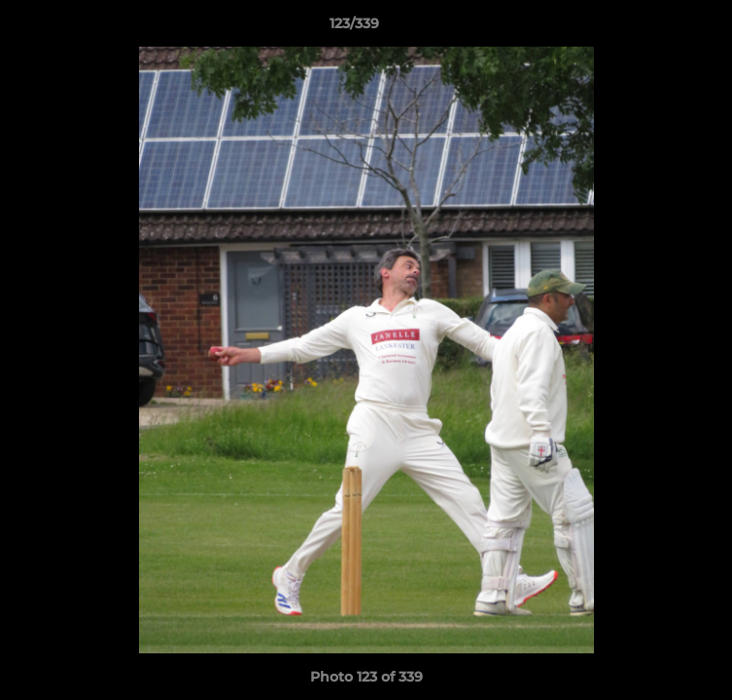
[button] (662, 28)
